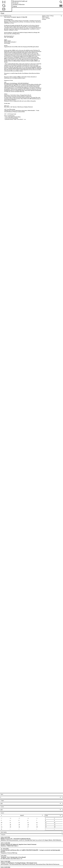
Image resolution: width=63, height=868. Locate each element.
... (1, 797)
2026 (47, 816)
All (2, 803)
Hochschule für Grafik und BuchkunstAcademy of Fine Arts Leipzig (20, 4)
